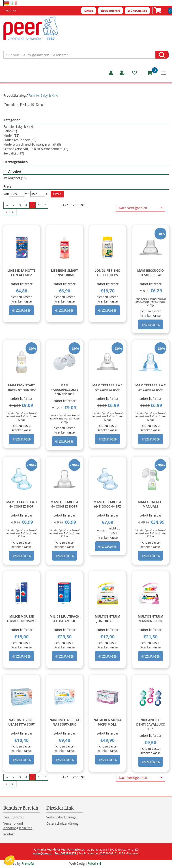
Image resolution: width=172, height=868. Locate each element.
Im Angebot (15, 178)
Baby (10, 131)
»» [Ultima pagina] (13, 212)
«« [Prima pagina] (7, 205)
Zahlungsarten (14, 817)
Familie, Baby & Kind (18, 126)
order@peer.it (42, 853)
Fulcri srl (94, 863)
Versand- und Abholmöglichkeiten (18, 826)
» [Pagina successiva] (6, 212)
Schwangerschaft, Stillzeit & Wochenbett (36, 149)
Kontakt (12, 11)
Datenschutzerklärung (62, 823)
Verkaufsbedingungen (62, 817)
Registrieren (110, 11)
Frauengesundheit (20, 140)
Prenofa (28, 863)
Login (89, 11)
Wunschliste (137, 11)
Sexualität (14, 153)
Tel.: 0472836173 (65, 853)
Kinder (11, 135)
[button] (141, 208)
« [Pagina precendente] (14, 205)
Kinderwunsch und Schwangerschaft (32, 144)
